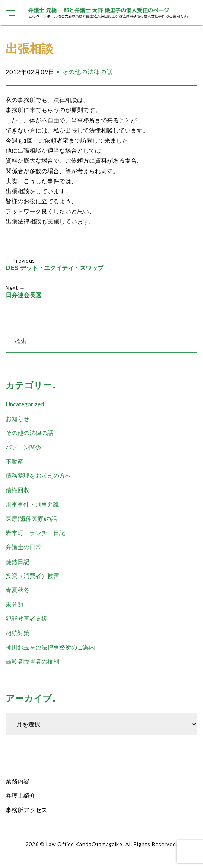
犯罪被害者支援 (26, 618)
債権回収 (18, 490)
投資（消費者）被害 (32, 576)
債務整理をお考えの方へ (38, 475)
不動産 (15, 461)
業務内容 (18, 781)
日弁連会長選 (23, 295)
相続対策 (18, 633)
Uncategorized (25, 404)
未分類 (15, 604)
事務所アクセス (26, 810)
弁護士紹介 (20, 795)
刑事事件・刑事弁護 (32, 504)
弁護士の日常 (23, 547)
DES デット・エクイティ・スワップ (55, 268)
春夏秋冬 (18, 590)
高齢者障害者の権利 (32, 661)
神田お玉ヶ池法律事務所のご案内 (50, 647)
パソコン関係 (23, 447)
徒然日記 (18, 561)
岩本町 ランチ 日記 (35, 533)
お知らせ (18, 418)
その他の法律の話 (88, 72)
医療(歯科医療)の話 (31, 519)
